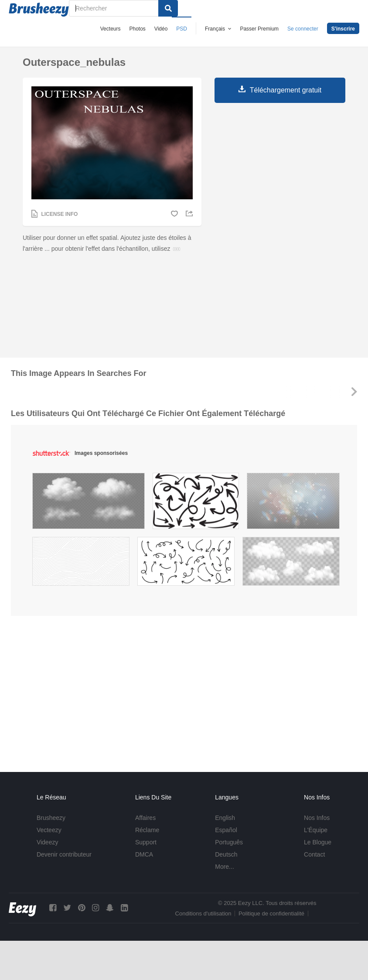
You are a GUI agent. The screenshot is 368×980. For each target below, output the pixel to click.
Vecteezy (49, 830)
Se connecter (303, 29)
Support (146, 842)
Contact (314, 854)
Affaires (145, 818)
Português (229, 842)
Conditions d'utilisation (203, 913)
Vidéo (161, 29)
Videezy (48, 842)
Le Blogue (318, 842)
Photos (137, 29)
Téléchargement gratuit (286, 90)
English (225, 818)
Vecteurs (111, 29)
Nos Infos (317, 818)
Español (226, 830)
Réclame (147, 830)
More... (225, 867)
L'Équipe (316, 830)
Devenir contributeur (64, 854)
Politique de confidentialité (271, 913)
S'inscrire (343, 29)
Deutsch (226, 854)
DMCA (144, 854)
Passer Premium (259, 29)
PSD (182, 29)
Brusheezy (51, 818)
